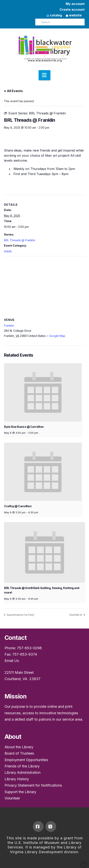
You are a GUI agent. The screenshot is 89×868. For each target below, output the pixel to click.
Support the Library (20, 792)
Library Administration (23, 772)
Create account (72, 9)
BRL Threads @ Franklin (20, 240)
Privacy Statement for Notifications (33, 785)
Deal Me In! (76, 615)
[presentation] (43, 392)
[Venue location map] (44, 285)
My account (75, 4)
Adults (8, 251)
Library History (17, 779)
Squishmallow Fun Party (20, 615)
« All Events (13, 91)
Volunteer (12, 798)
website (74, 15)
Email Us (12, 661)
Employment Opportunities (26, 760)
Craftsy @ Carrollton (18, 506)
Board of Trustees (19, 753)
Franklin (9, 326)
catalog (54, 15)
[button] (44, 75)
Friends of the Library (22, 766)
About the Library (19, 747)
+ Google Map (56, 336)
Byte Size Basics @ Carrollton (24, 427)
